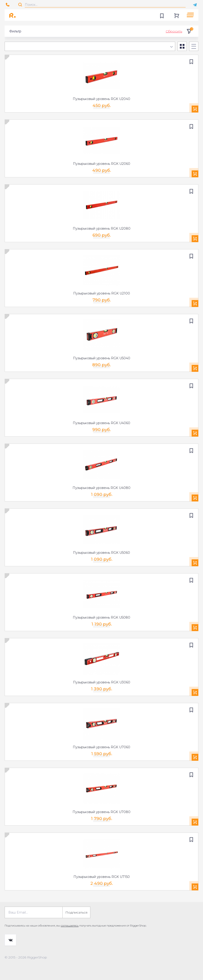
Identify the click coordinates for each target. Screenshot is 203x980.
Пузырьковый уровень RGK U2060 (102, 164)
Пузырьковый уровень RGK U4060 (101, 423)
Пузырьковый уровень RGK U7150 (102, 877)
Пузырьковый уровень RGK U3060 (102, 682)
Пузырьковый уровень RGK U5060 (101, 553)
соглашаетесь (70, 925)
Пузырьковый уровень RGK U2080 (102, 229)
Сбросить (174, 31)
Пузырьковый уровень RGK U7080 (101, 812)
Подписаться (76, 912)
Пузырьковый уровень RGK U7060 (101, 747)
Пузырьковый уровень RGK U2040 (101, 99)
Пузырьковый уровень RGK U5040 (102, 358)
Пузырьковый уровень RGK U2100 (102, 293)
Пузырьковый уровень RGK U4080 (101, 488)
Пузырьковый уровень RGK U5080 (101, 617)
